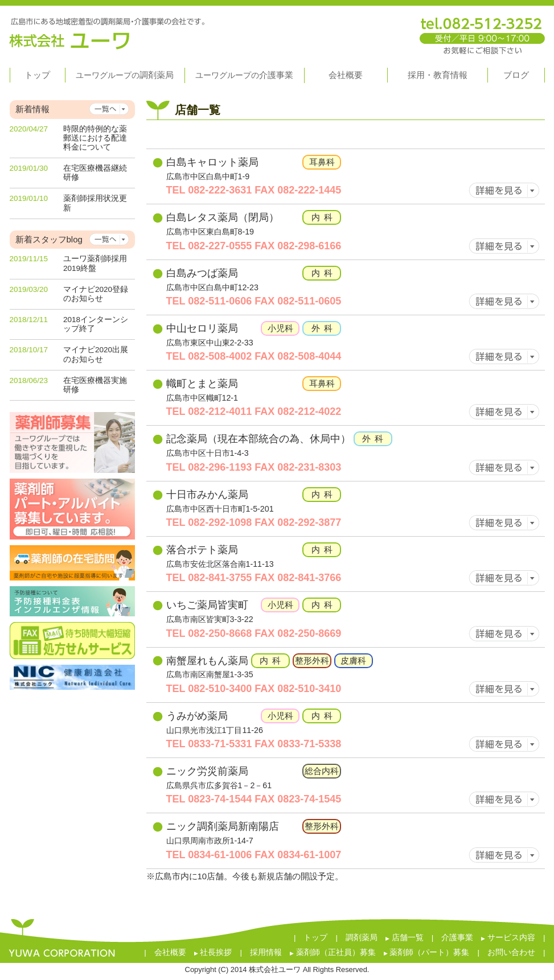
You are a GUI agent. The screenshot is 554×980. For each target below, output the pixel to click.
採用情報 (266, 952)
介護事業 (457, 938)
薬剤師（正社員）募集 (333, 952)
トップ (315, 938)
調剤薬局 (362, 938)
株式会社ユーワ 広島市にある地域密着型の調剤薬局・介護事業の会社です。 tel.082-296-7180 (277, 31)
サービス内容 (508, 938)
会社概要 (170, 952)
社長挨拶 (213, 952)
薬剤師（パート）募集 (427, 952)
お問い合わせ (511, 952)
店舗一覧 (405, 938)
